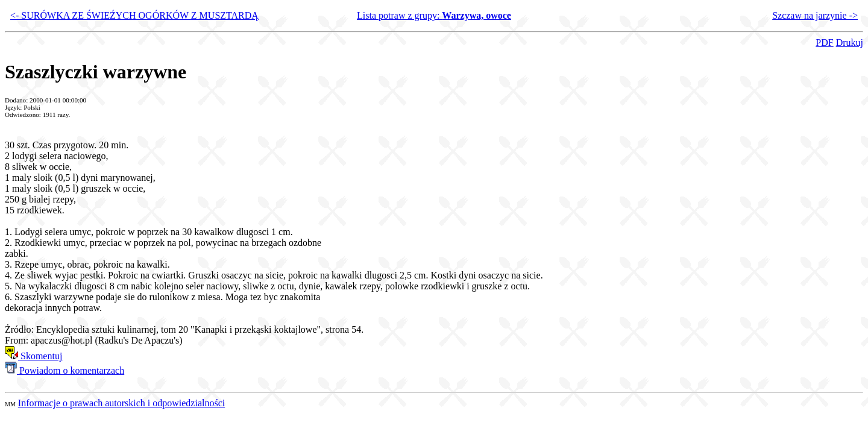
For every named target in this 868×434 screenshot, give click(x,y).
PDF (824, 42)
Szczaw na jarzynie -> (815, 15)
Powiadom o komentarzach (64, 370)
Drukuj (850, 42)
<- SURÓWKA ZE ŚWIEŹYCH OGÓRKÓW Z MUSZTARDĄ (134, 15)
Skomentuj (33, 356)
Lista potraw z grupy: (434, 15)
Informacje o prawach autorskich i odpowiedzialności (121, 403)
